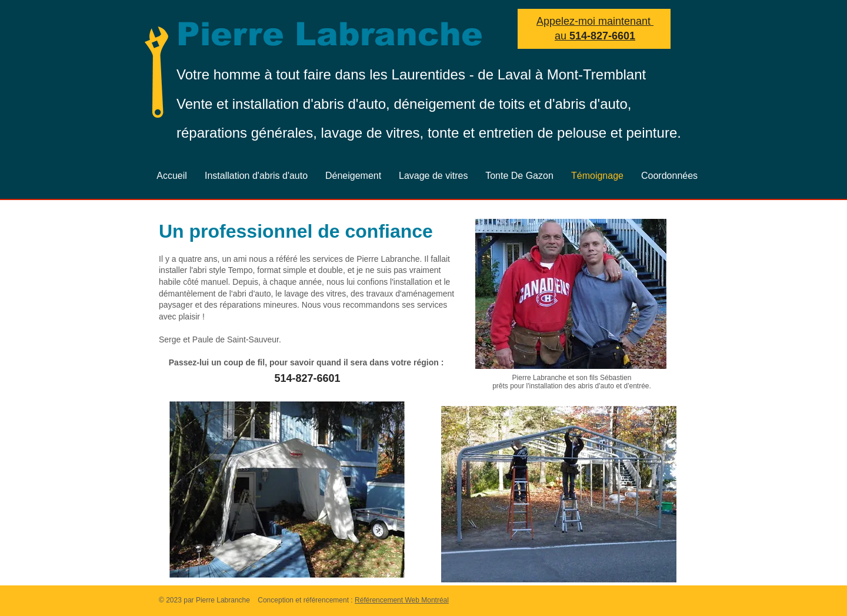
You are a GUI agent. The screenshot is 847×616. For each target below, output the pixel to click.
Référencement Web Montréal (402, 600)
